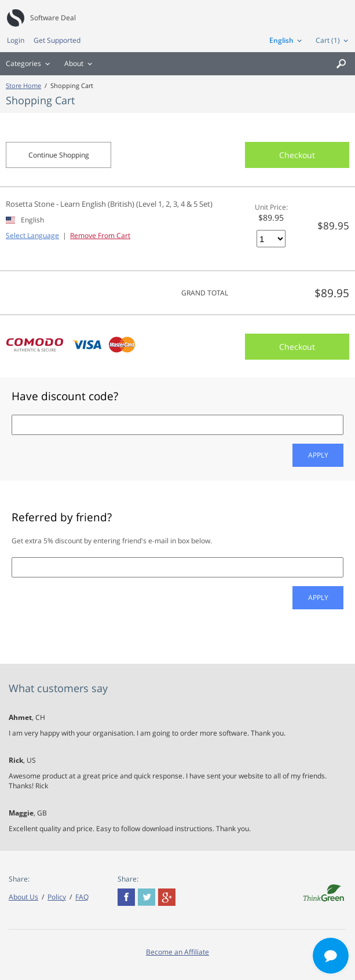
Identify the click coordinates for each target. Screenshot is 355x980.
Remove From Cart (100, 235)
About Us (23, 897)
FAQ (82, 897)
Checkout (297, 155)
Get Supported (57, 40)
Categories (23, 63)
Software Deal (53, 18)
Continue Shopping (59, 155)
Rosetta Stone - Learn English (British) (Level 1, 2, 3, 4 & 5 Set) (109, 204)
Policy (57, 897)
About (74, 63)
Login (16, 40)
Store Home (23, 85)
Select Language (32, 235)
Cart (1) (328, 40)
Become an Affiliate (177, 952)
